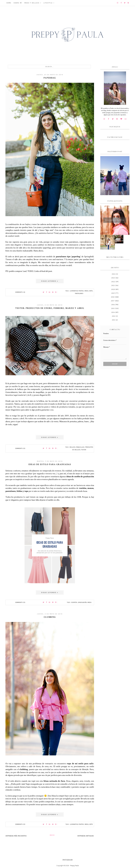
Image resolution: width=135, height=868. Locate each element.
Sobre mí (18, 3)
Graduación (82, 602)
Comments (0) (20, 448)
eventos (74, 602)
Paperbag (50, 78)
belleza (73, 447)
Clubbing (50, 617)
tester (84, 450)
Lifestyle (48, 3)
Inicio (52, 835)
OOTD (91, 291)
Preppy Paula (74, 866)
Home (9, 3)
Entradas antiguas (86, 836)
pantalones (79, 294)
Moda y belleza (32, 3)
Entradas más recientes (16, 836)
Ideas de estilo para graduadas (50, 464)
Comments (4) (20, 292)
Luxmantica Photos (77, 291)
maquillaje (80, 447)
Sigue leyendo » (50, 281)
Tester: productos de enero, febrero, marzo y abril (50, 308)
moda (87, 291)
